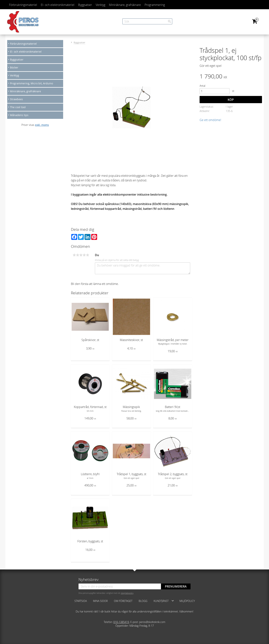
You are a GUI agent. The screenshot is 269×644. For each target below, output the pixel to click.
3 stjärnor (81, 255)
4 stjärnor (84, 255)
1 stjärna (74, 255)
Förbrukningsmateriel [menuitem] (23, 5)
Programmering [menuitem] (155, 5)
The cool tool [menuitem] (18, 107)
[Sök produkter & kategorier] (147, 21)
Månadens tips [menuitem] (19, 115)
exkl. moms (42, 125)
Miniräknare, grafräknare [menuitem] (125, 5)
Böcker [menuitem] (14, 67)
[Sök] (169, 21)
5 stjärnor (88, 255)
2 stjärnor (78, 255)
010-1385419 (121, 622)
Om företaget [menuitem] (123, 601)
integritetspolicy (127, 593)
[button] (173, 601)
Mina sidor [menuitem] (100, 601)
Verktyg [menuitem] (100, 5)
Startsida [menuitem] (81, 601)
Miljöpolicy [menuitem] (187, 601)
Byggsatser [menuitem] (85, 5)
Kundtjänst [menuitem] (161, 601)
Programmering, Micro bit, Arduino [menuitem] (31, 83)
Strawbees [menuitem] (16, 99)
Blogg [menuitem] (143, 601)
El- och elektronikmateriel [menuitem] (58, 5)
